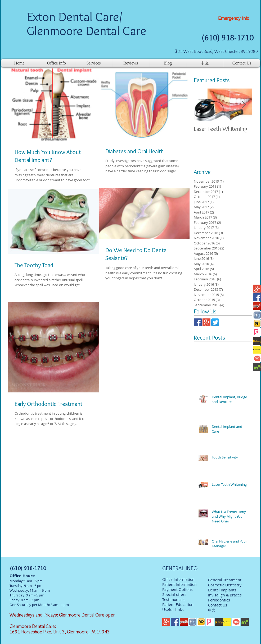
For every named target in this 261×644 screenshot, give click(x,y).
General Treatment (225, 580)
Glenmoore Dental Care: (33, 626)
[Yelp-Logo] (257, 306)
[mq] (257, 367)
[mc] (257, 358)
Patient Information (179, 584)
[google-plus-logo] (257, 289)
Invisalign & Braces (225, 595)
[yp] (257, 323)
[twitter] (215, 322)
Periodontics (219, 600)
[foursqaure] (257, 332)
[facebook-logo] (257, 297)
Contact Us (218, 605)
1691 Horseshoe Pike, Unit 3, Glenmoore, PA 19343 (60, 632)
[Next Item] (244, 105)
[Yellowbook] (257, 350)
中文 (212, 610)
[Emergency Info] (234, 18)
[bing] (257, 341)
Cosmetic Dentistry (225, 585)
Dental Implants (222, 590)
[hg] (257, 315)
